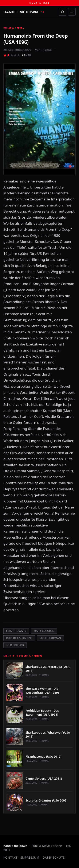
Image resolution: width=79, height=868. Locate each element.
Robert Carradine (19, 638)
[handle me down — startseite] (24, 12)
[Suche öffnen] (63, 12)
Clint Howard (16, 631)
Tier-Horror (15, 645)
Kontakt (10, 857)
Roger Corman (50, 638)
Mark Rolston (44, 631)
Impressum (30, 857)
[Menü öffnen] (72, 12)
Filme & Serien (14, 28)
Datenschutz (54, 857)
